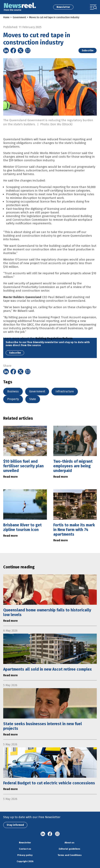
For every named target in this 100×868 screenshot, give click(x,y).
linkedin (43, 834)
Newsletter (63, 7)
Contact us (25, 849)
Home (6, 17)
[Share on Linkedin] (6, 51)
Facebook (50, 834)
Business (13, 391)
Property (13, 399)
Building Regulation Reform (54, 344)
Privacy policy (25, 855)
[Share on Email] (28, 51)
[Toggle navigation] (93, 7)
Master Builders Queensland (22, 303)
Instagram (57, 834)
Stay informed (15, 825)
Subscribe (88, 51)
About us (70, 843)
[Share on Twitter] (21, 51)
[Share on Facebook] (13, 51)
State (33, 399)
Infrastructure (65, 391)
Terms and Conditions (70, 855)
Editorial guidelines (70, 849)
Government (19, 17)
